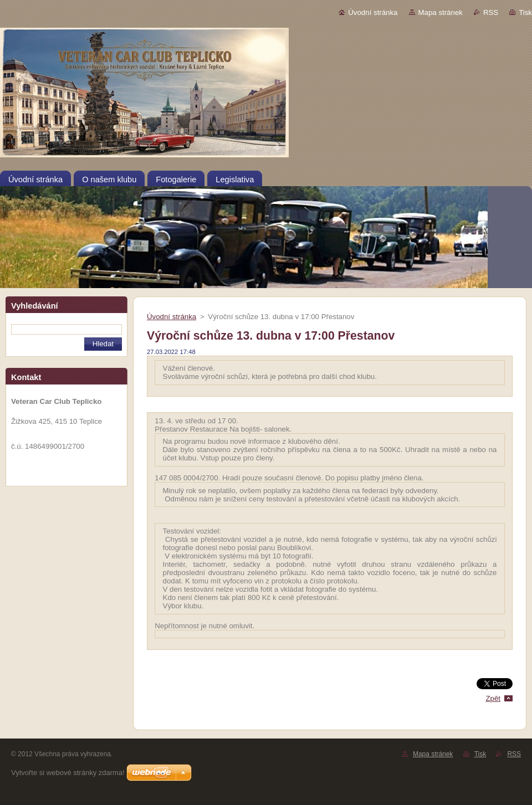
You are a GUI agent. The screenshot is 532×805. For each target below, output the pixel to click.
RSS (491, 12)
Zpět (493, 698)
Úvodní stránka (373, 12)
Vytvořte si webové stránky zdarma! (68, 773)
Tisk (525, 12)
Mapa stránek (441, 12)
